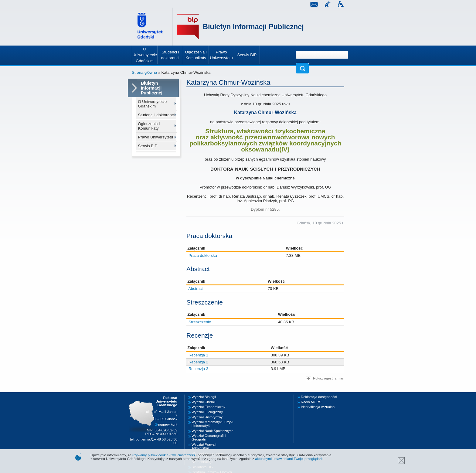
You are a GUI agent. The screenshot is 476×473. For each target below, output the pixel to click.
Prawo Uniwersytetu (156, 137)
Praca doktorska (203, 255)
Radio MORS (311, 402)
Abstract (195, 289)
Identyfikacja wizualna (318, 407)
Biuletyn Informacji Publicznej (253, 27)
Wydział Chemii (204, 402)
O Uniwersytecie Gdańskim (153, 104)
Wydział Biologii (204, 397)
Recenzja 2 (198, 362)
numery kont (168, 424)
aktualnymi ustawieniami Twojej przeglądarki (289, 459)
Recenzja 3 (198, 369)
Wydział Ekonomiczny (208, 407)
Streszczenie (200, 322)
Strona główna (144, 72)
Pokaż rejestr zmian (325, 379)
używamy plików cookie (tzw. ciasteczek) (164, 455)
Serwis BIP (148, 146)
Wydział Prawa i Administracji (204, 446)
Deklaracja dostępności (319, 397)
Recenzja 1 (198, 355)
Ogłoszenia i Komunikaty (149, 126)
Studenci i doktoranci (156, 115)
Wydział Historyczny (207, 417)
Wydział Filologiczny (207, 412)
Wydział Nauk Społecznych (212, 431)
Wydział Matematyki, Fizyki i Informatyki (212, 424)
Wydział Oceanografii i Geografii (209, 437)
